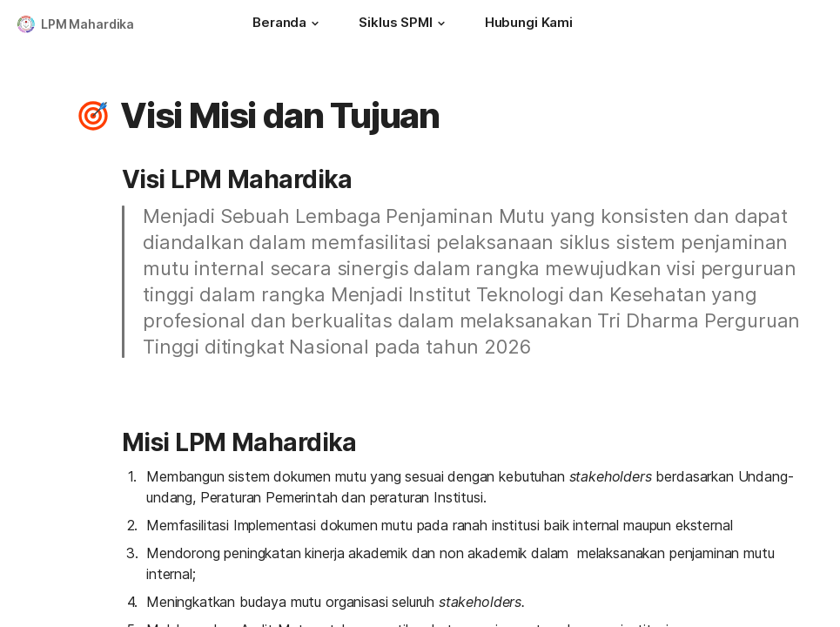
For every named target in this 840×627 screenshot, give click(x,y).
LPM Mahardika (87, 24)
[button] (315, 24)
